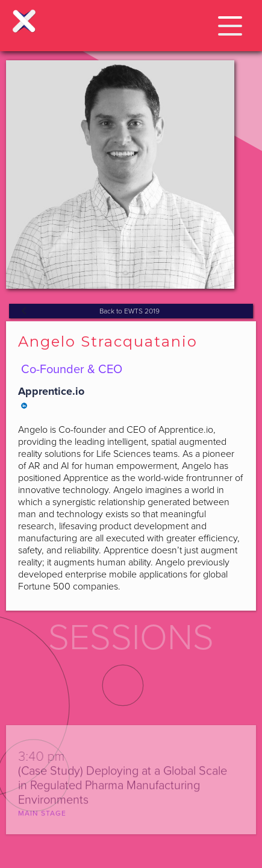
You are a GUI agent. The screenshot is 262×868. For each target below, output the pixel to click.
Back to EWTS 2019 (129, 311)
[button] (230, 24)
